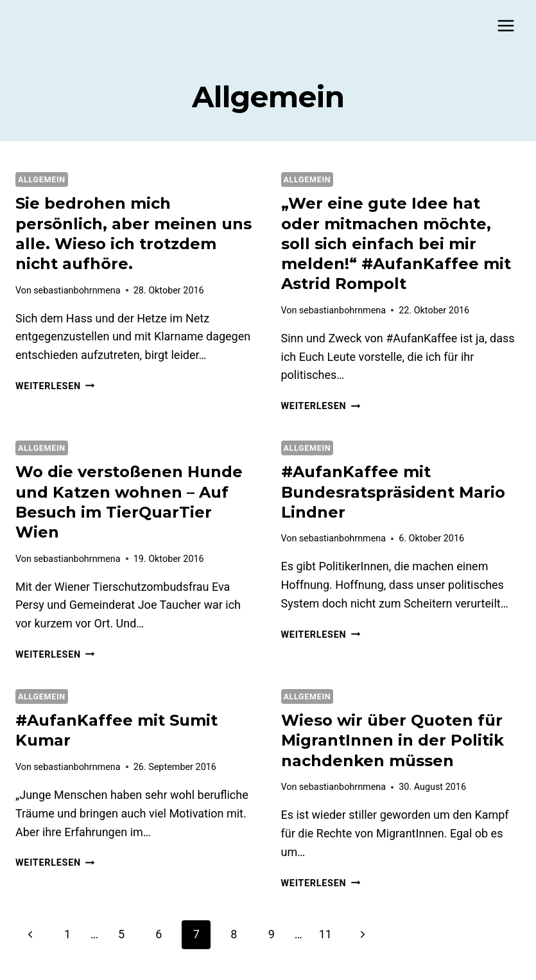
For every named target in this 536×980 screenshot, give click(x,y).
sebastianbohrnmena (77, 291)
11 (325, 934)
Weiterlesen (55, 386)
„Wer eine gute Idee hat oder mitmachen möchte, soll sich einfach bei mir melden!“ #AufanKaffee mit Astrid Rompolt (396, 243)
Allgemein (42, 179)
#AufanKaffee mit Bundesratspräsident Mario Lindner (393, 492)
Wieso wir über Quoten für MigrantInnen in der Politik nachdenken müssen (393, 740)
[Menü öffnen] (506, 25)
